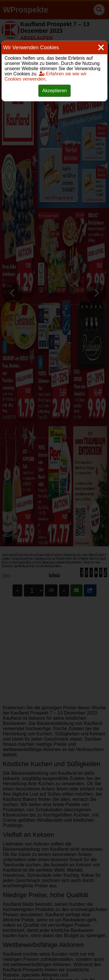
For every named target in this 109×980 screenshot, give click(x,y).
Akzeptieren (54, 91)
